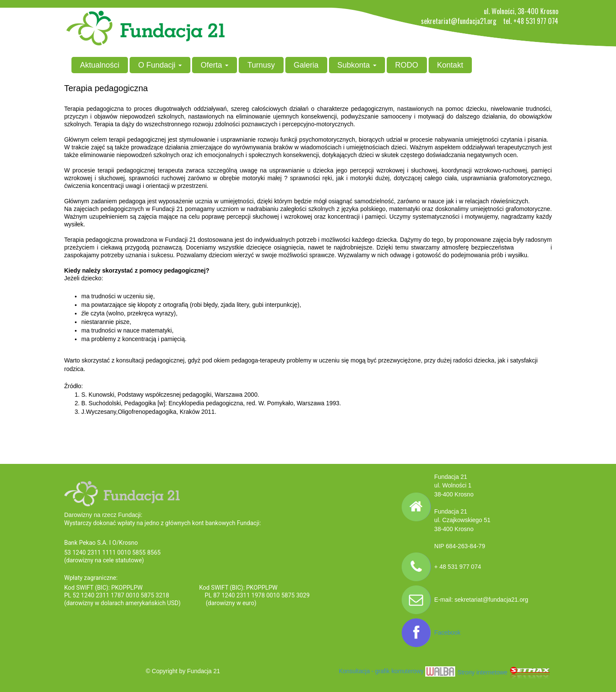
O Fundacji (160, 65)
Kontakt (450, 65)
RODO (407, 65)
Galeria (306, 65)
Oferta (215, 65)
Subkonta (357, 65)
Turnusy (261, 65)
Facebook (447, 633)
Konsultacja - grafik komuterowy (397, 671)
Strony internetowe (505, 672)
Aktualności (100, 65)
